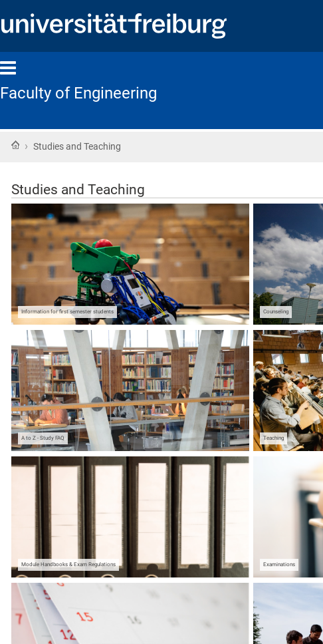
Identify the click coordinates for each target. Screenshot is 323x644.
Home (15, 145)
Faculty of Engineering (78, 93)
